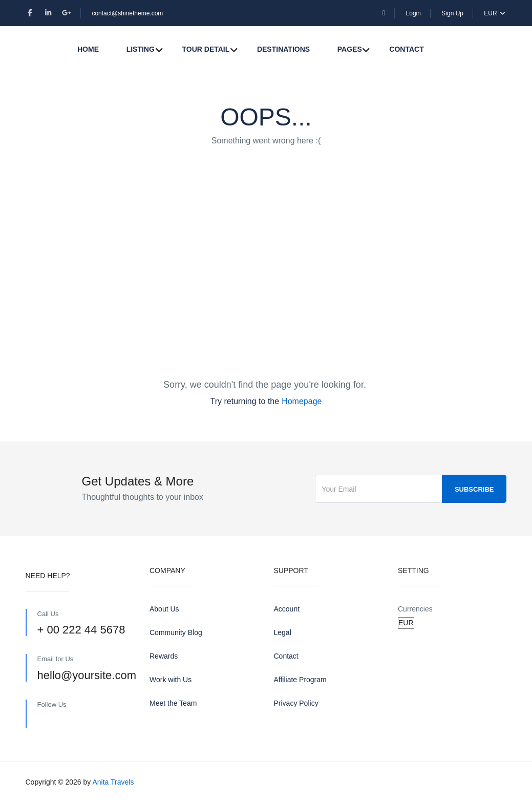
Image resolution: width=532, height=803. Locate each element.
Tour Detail (206, 49)
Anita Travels (113, 782)
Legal (283, 632)
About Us (164, 609)
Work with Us (171, 680)
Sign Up (452, 13)
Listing (141, 49)
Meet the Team (173, 703)
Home (88, 49)
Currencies (415, 609)
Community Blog (176, 632)
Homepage (302, 401)
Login (413, 13)
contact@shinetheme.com (127, 13)
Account (287, 609)
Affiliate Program (300, 680)
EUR (495, 13)
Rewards (164, 656)
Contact (406, 49)
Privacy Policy (296, 703)
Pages (350, 49)
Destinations (283, 49)
